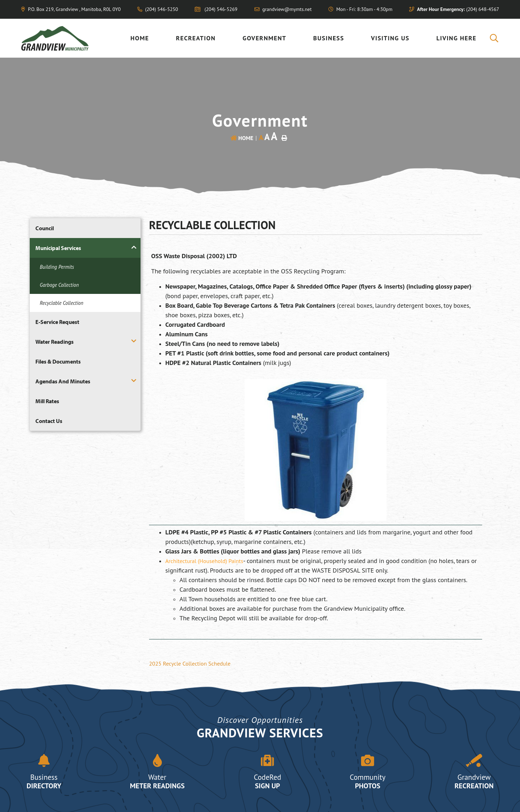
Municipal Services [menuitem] (58, 248)
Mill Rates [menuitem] (47, 401)
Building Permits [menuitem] (57, 267)
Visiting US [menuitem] (390, 38)
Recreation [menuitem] (196, 38)
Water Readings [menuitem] (55, 342)
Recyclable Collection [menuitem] (61, 303)
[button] (134, 247)
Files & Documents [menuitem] (58, 361)
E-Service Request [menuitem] (57, 322)
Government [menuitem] (264, 38)
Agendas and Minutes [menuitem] (63, 381)
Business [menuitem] (329, 38)
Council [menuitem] (45, 228)
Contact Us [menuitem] (49, 421)
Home (246, 138)
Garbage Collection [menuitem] (59, 285)
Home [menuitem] (140, 38)
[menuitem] (495, 38)
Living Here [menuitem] (456, 38)
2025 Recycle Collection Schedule (190, 663)
